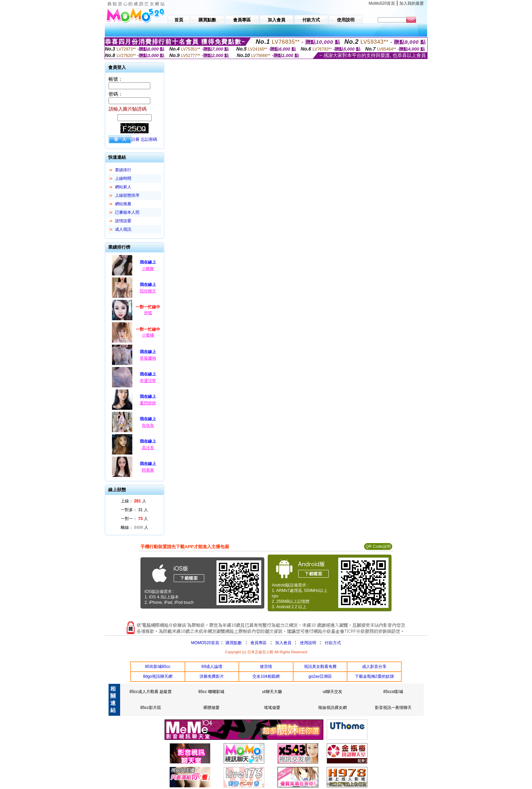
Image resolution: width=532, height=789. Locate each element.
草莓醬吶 (148, 358)
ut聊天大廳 (272, 692)
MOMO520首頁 (205, 643)
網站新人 (123, 187)
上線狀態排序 (127, 195)
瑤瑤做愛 (272, 708)
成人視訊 (123, 229)
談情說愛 (123, 221)
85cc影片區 (150, 708)
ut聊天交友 (332, 692)
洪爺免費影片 (212, 676)
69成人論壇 (212, 667)
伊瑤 (148, 313)
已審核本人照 (127, 212)
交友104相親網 (266, 676)
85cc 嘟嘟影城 (212, 692)
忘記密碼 (149, 139)
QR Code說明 (378, 546)
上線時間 (123, 178)
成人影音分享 (374, 667)
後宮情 (266, 667)
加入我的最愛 (412, 3)
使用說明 (308, 643)
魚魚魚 (148, 425)
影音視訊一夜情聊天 (393, 708)
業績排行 (123, 170)
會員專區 (259, 643)
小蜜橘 (148, 335)
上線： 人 (134, 501)
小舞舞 (148, 269)
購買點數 (233, 643)
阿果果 (148, 470)
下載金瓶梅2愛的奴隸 (374, 676)
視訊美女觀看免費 (320, 667)
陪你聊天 (148, 291)
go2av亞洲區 (320, 676)
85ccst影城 (393, 692)
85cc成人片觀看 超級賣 (151, 692)
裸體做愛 (211, 708)
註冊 (135, 139)
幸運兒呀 (148, 381)
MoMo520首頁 (382, 3)
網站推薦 (123, 204)
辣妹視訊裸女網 (332, 708)
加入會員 (283, 643)
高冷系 (148, 448)
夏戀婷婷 (148, 403)
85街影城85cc (158, 667)
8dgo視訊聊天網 (158, 676)
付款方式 (333, 643)
